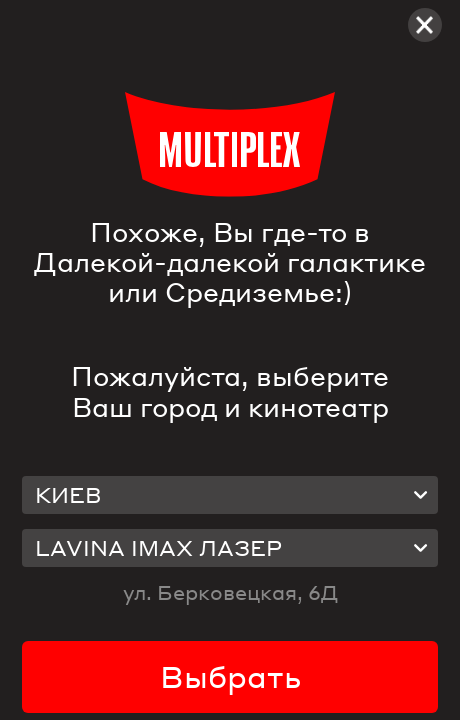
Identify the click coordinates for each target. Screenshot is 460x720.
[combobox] (230, 495)
